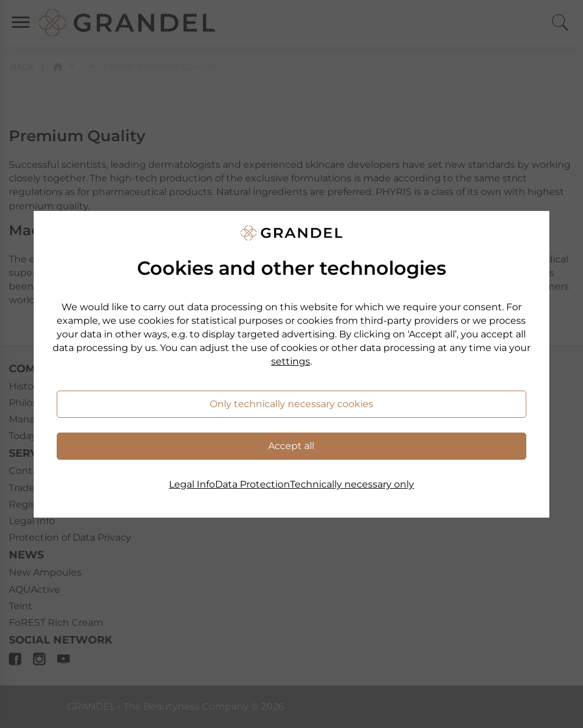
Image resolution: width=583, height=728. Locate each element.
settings (291, 361)
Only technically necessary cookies (291, 404)
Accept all (291, 446)
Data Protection (253, 484)
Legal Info (192, 484)
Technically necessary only (352, 484)
